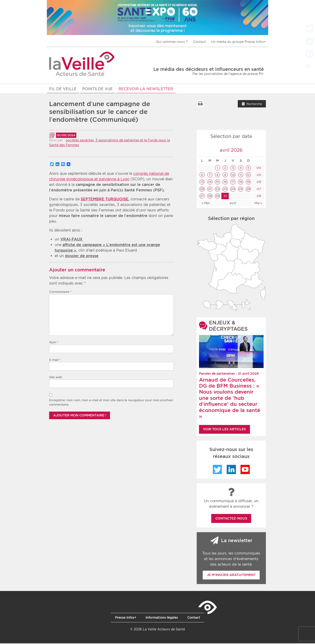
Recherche (254, 105)
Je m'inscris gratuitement (231, 576)
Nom (54, 343)
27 (202, 197)
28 (210, 197)
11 (241, 176)
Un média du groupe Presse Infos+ (238, 42)
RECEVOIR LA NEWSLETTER (146, 89)
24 (233, 190)
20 (202, 190)
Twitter (217, 470)
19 (248, 183)
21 (210, 190)
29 (217, 197)
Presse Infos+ (126, 618)
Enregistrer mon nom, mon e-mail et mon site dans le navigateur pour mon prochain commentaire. (111, 403)
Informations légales (162, 618)
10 (233, 176)
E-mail (55, 361)
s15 (258, 176)
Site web (56, 378)
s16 (258, 183)
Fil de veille (63, 89)
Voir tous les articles (224, 430)
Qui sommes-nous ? (172, 42)
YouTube (245, 470)
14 (210, 183)
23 (225, 190)
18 (241, 183)
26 (248, 190)
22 (217, 190)
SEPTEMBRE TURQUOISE (105, 200)
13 (202, 183)
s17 (258, 190)
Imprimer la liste (200, 104)
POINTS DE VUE (98, 89)
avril (233, 204)
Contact (199, 42)
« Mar (206, 204)
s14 (258, 168)
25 (241, 190)
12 (248, 176)
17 (233, 183)
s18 (258, 197)
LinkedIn (231, 470)
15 (217, 183)
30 (225, 197)
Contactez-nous (231, 519)
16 (225, 183)
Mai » (258, 204)
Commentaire (60, 292)
